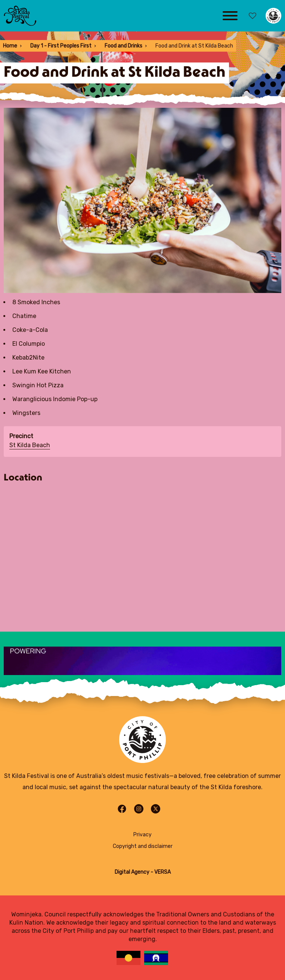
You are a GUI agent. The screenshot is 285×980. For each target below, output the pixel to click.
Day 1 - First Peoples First (61, 46)
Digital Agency (132, 872)
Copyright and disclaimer (143, 846)
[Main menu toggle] (230, 16)
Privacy (142, 835)
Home (10, 46)
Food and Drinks (123, 46)
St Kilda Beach (30, 445)
